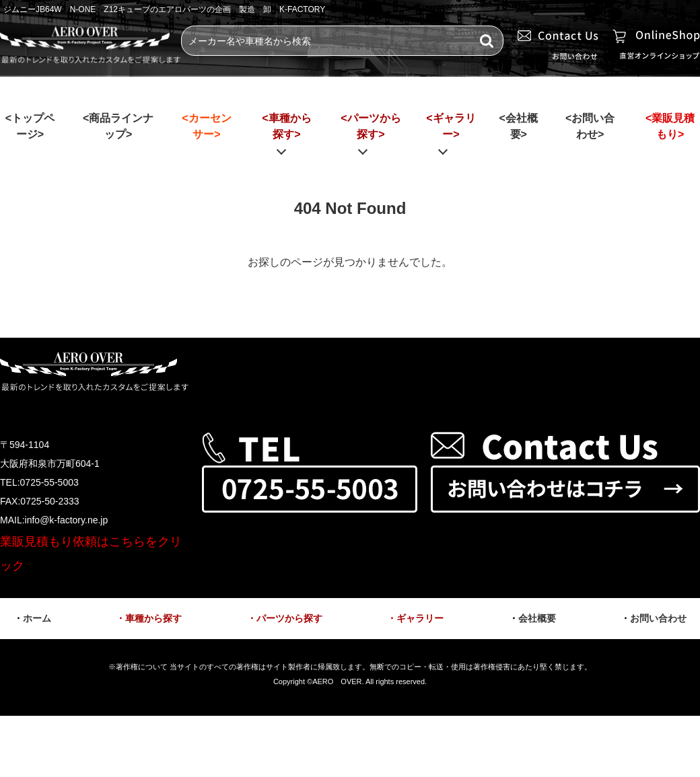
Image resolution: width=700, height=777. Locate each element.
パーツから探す (289, 618)
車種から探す (153, 618)
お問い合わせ (658, 618)
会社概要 (537, 618)
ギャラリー (420, 618)
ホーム (37, 618)
